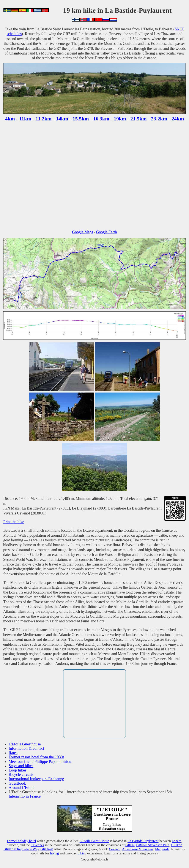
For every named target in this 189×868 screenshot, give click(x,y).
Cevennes (37, 845)
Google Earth (107, 232)
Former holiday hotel (21, 841)
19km (120, 119)
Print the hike (14, 522)
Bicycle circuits (21, 774)
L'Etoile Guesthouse (25, 744)
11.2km (44, 119)
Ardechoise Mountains (138, 849)
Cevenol (115, 849)
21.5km (138, 119)
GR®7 (130, 845)
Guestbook (17, 783)
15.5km (81, 119)
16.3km (101, 119)
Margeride (162, 849)
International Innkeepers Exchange (36, 779)
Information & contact (26, 748)
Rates (13, 753)
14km (62, 119)
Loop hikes (17, 770)
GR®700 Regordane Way (21, 849)
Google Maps (83, 232)
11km (25, 119)
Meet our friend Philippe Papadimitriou (40, 762)
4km (10, 119)
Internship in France (25, 796)
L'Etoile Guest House (94, 841)
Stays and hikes (21, 766)
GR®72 (176, 845)
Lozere (176, 841)
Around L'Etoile (21, 788)
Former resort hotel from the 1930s (36, 757)
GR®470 (47, 849)
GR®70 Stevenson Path (153, 845)
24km (178, 119)
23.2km (159, 119)
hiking (54, 853)
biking (82, 853)
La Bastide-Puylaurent (143, 841)
